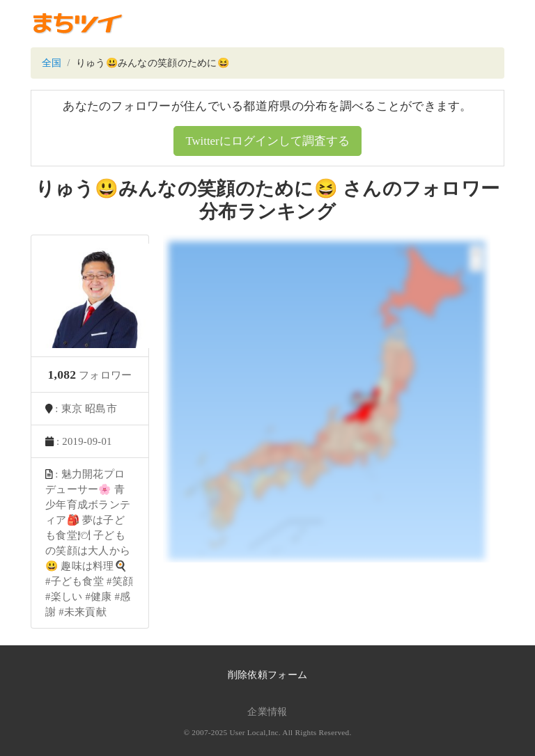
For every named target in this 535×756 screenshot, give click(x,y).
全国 (52, 63)
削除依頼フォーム (267, 675)
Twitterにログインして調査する (267, 141)
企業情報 (267, 712)
